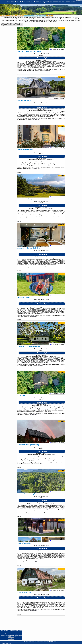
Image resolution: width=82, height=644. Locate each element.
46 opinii (50, 259)
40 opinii (48, 111)
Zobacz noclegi (42, 59)
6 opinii (50, 455)
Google (20, 631)
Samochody (35, 16)
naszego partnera (46, 71)
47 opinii (50, 357)
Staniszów (61, 28)
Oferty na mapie (12, 16)
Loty (27, 16)
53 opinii (51, 62)
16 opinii (49, 505)
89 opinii (47, 308)
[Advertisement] (41, 629)
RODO (14, 636)
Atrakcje (42, 16)
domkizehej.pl (79, 1)
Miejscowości (20, 16)
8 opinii (48, 160)
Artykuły (50, 16)
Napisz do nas (55, 642)
